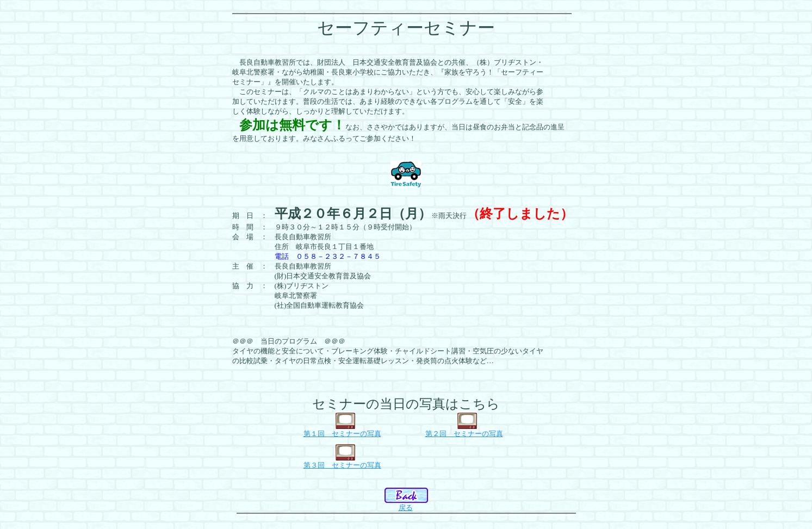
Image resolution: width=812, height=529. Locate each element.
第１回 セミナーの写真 (342, 434)
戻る (406, 508)
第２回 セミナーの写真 (464, 434)
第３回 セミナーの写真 (342, 465)
